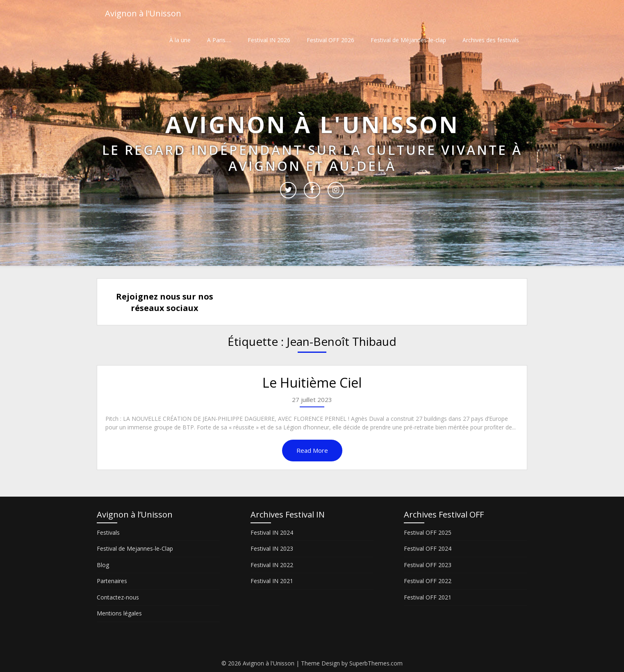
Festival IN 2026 (269, 40)
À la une (180, 40)
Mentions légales (119, 613)
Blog (103, 565)
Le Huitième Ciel (312, 383)
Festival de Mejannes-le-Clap (135, 548)
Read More (312, 450)
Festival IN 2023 (272, 548)
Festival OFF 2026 (330, 40)
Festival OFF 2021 (428, 597)
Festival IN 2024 (272, 532)
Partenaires (112, 581)
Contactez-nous (118, 597)
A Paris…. (219, 40)
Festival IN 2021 (272, 581)
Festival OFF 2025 (428, 532)
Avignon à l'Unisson (143, 13)
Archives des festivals (491, 40)
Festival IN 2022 (272, 565)
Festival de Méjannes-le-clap (408, 40)
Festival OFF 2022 (428, 581)
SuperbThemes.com (376, 663)
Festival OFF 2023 (428, 565)
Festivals (108, 532)
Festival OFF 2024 (428, 548)
